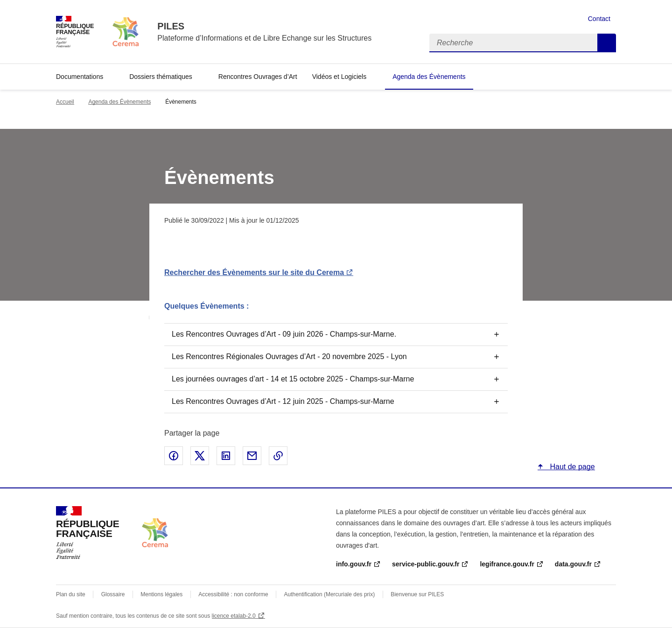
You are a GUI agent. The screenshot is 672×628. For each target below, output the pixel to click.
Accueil (65, 102)
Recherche (607, 43)
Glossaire (113, 594)
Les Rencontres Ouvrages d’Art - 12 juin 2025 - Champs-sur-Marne (283, 401)
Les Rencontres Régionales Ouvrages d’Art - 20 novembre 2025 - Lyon (289, 356)
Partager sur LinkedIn (226, 456)
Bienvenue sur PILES (417, 594)
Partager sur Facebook (174, 456)
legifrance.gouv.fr (507, 564)
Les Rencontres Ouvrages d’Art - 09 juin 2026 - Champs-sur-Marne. (284, 334)
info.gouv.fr (354, 564)
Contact (599, 19)
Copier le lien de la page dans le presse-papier (278, 456)
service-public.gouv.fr (426, 564)
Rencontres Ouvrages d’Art (258, 77)
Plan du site (71, 594)
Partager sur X (200, 456)
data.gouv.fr (573, 564)
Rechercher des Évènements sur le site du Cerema (254, 272)
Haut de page (571, 467)
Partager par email (252, 456)
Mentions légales (161, 594)
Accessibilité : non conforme (233, 594)
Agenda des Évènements (429, 77)
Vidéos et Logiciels (339, 77)
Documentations (80, 77)
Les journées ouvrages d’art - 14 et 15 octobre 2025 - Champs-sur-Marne (293, 379)
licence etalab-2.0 (234, 616)
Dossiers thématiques (161, 77)
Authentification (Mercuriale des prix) (330, 594)
